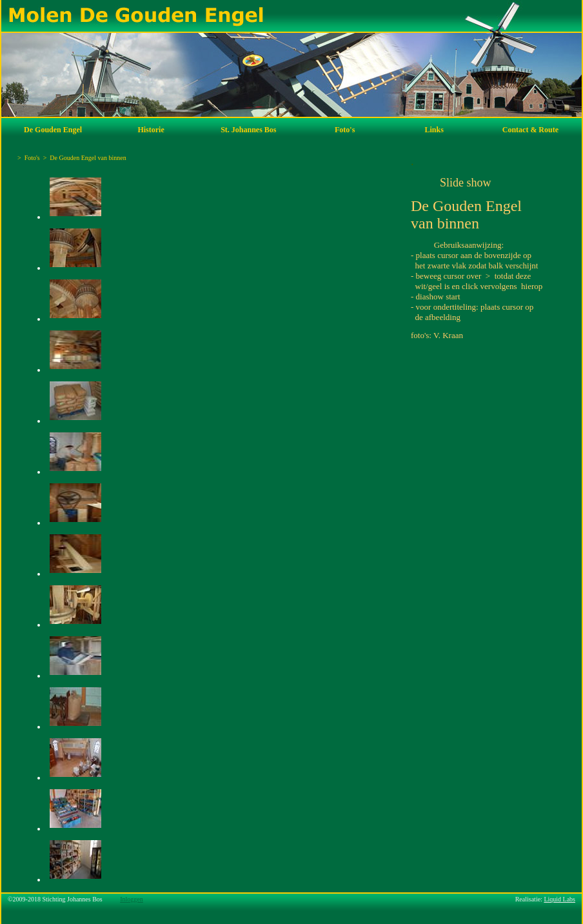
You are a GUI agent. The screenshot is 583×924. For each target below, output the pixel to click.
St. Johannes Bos (248, 130)
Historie (151, 130)
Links (434, 130)
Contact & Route (530, 130)
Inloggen (132, 899)
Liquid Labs (559, 899)
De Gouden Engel (53, 130)
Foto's (345, 130)
